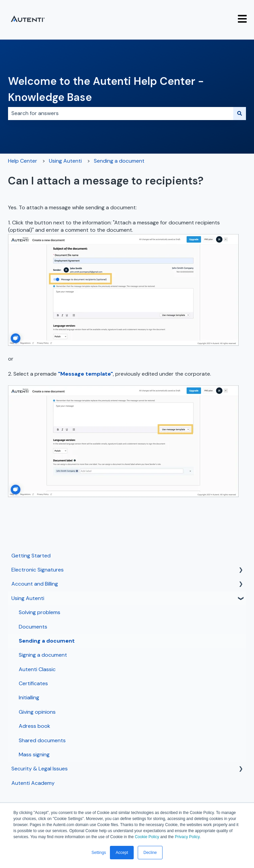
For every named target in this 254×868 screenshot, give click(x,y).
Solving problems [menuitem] (40, 612)
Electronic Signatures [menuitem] (38, 570)
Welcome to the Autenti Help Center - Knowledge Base (106, 89)
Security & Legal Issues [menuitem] (40, 769)
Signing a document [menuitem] (43, 655)
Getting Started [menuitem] (31, 556)
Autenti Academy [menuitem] (33, 783)
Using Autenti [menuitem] (28, 598)
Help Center (23, 161)
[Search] (240, 113)
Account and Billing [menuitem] (35, 584)
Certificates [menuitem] (33, 683)
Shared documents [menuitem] (42, 740)
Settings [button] (99, 853)
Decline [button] (150, 853)
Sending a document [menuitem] (47, 641)
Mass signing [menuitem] (34, 754)
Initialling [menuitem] (29, 697)
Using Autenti (65, 161)
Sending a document (119, 161)
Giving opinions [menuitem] (37, 712)
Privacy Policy (187, 837)
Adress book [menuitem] (35, 726)
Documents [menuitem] (33, 627)
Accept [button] (122, 853)
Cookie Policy (147, 837)
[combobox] (121, 113)
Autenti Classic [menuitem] (37, 669)
